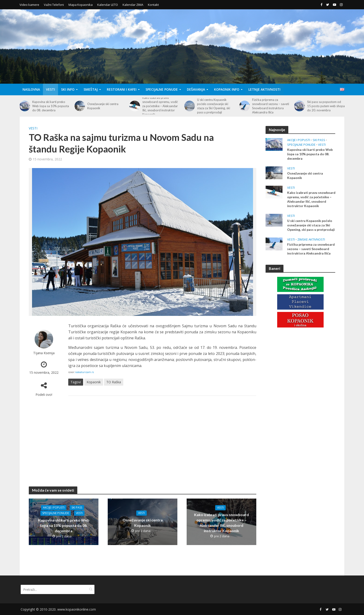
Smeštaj (91, 89)
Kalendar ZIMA (133, 5)
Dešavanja (196, 89)
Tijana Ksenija (44, 353)
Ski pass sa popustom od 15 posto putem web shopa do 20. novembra (326, 106)
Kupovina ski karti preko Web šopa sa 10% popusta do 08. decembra (51, 106)
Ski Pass (77, 508)
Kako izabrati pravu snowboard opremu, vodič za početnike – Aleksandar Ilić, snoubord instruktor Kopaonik (160, 106)
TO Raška (114, 382)
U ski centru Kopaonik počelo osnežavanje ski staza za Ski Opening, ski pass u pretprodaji (214, 106)
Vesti (50, 89)
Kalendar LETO (108, 5)
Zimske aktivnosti (311, 240)
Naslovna (31, 89)
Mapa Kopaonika (81, 5)
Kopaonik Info (227, 89)
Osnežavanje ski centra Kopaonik (103, 106)
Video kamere (29, 5)
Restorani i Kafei (122, 89)
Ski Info (68, 89)
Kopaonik (94, 382)
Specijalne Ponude (162, 89)
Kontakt (153, 5)
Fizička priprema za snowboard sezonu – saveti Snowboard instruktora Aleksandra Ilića (271, 106)
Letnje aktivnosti (264, 89)
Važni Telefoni (54, 5)
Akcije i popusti (54, 508)
